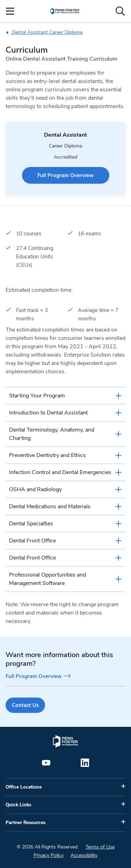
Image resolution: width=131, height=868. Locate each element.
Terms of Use (100, 847)
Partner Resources (26, 823)
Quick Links (18, 805)
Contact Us (25, 705)
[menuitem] (65, 11)
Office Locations (24, 787)
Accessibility (84, 855)
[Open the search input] (120, 11)
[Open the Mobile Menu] (10, 11)
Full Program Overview (65, 175)
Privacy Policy (49, 855)
